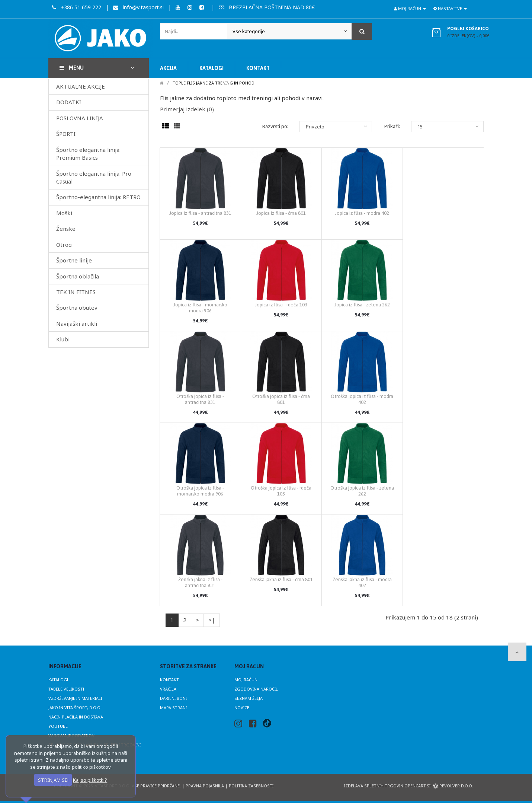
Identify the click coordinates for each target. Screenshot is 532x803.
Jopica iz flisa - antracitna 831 (200, 213)
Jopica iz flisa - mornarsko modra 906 (200, 308)
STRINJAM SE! (53, 780)
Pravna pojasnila (205, 786)
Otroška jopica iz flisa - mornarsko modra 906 (200, 491)
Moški (64, 213)
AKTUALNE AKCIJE (81, 86)
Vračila (168, 689)
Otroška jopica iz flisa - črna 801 (281, 399)
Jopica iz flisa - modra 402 (362, 213)
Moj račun (246, 680)
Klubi (63, 339)
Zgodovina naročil (256, 689)
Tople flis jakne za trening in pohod (214, 83)
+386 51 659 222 (77, 7)
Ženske (66, 229)
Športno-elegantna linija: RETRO (98, 197)
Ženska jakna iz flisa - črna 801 (281, 579)
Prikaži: (392, 126)
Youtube (58, 726)
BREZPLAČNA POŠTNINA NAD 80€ (267, 7)
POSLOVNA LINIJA (80, 118)
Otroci (64, 245)
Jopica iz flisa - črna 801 (281, 213)
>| (212, 620)
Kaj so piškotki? (90, 780)
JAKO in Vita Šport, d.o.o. (75, 708)
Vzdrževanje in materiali (75, 698)
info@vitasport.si (138, 7)
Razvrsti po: (275, 126)
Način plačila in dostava (76, 717)
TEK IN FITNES (76, 292)
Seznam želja (249, 698)
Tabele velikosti (66, 689)
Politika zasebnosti (251, 786)
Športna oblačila (78, 276)
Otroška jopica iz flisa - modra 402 (362, 399)
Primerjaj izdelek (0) (187, 109)
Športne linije (74, 260)
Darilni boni (173, 698)
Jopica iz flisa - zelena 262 (362, 305)
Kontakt (169, 680)
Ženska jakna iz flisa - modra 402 (362, 582)
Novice (242, 708)
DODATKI (69, 102)
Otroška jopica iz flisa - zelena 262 (362, 491)
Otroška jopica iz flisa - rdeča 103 (281, 491)
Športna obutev (77, 308)
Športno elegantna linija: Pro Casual (94, 177)
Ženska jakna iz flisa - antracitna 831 (200, 582)
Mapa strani (173, 708)
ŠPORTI (66, 134)
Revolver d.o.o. (453, 786)
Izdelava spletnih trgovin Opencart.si (387, 786)
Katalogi (58, 680)
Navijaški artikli (77, 324)
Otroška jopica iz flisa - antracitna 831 (200, 399)
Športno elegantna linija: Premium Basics (88, 154)
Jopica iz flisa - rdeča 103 (281, 305)
